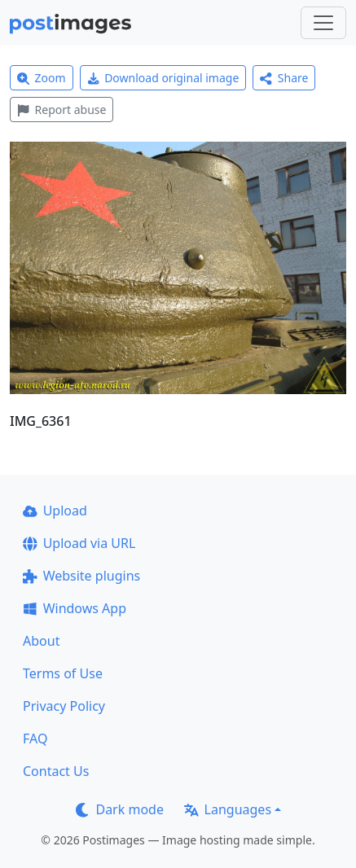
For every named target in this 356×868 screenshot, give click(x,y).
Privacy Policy (64, 706)
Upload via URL (79, 543)
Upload (55, 511)
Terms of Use (63, 673)
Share (284, 78)
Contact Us (56, 771)
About (41, 641)
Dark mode (120, 809)
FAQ (35, 739)
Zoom (42, 78)
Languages (228, 809)
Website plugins (81, 576)
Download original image (163, 78)
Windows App (75, 608)
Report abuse (62, 110)
